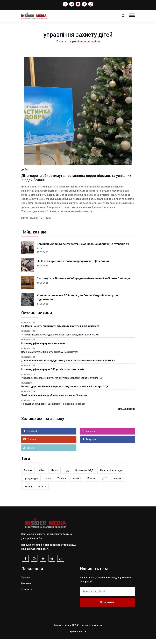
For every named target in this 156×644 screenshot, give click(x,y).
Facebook (32, 436)
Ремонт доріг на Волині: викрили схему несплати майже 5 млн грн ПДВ (65, 392)
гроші (48, 484)
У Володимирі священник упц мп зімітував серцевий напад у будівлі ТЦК (62, 383)
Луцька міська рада (111, 476)
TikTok (28, 453)
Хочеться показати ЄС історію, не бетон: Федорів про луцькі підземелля (78, 303)
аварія (118, 484)
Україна (62, 484)
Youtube (32, 445)
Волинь (28, 476)
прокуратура (31, 484)
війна (42, 476)
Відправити (107, 607)
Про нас (26, 583)
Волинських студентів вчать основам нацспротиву (50, 357)
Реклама (26, 589)
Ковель (91, 484)
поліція (28, 492)
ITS (85, 637)
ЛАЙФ (25, 175)
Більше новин (126, 414)
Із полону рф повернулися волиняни (43, 349)
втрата (42, 492)
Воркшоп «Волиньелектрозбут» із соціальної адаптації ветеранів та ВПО (83, 251)
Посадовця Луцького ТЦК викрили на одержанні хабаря (53, 409)
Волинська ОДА (84, 476)
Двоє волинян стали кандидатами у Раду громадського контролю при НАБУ (68, 366)
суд (67, 476)
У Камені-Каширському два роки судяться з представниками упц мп (60, 340)
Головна (61, 42)
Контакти (27, 595)
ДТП (105, 484)
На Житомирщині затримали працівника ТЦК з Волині (73, 266)
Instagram (91, 436)
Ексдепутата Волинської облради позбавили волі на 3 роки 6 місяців (83, 284)
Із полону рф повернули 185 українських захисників (53, 375)
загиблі (77, 484)
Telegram (91, 445)
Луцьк (55, 476)
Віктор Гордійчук (30, 223)
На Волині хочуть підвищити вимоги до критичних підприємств (60, 331)
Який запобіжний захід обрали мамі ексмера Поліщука (54, 401)
